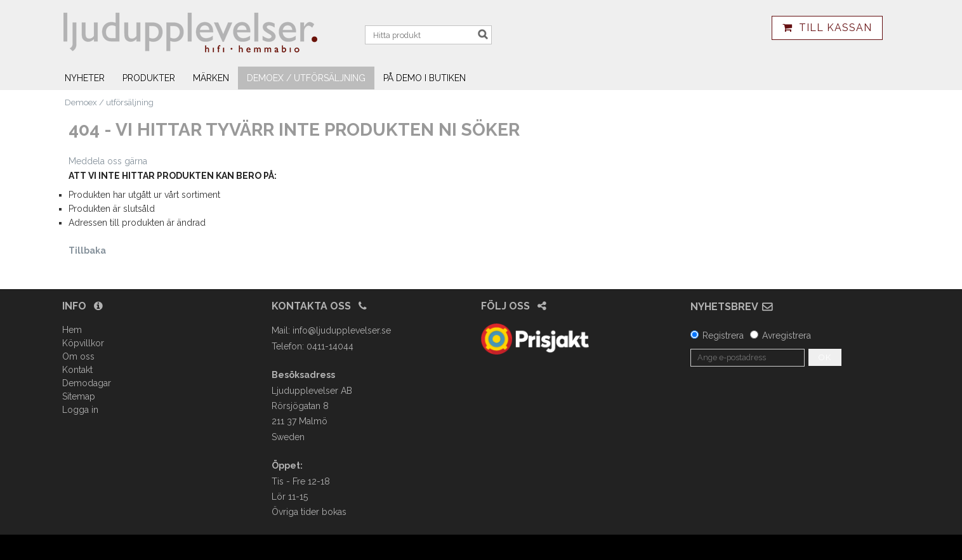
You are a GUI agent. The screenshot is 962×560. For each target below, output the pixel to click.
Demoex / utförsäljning (306, 78)
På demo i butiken (425, 78)
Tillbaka (87, 251)
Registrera (723, 335)
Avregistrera (787, 335)
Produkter (149, 78)
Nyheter (85, 78)
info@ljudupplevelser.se (342, 330)
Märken (211, 78)
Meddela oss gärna (108, 161)
